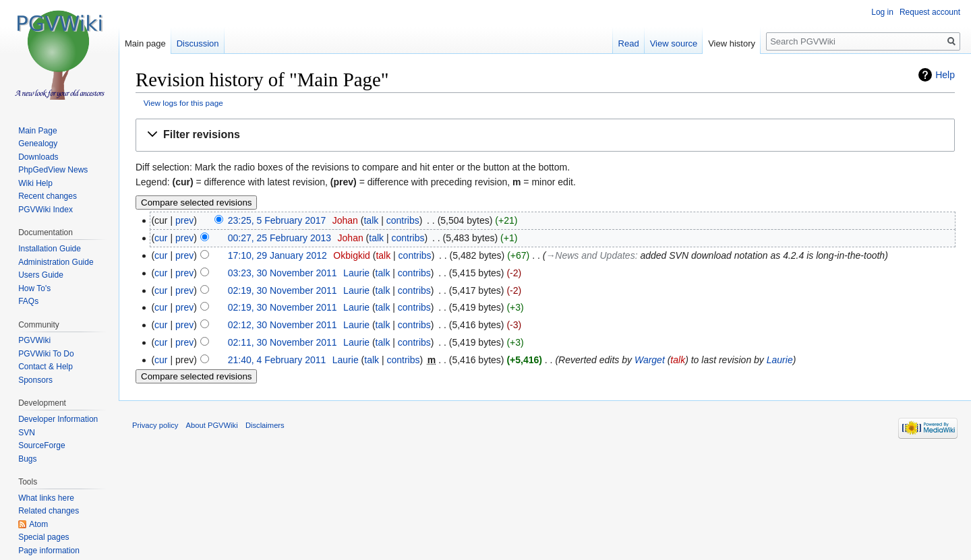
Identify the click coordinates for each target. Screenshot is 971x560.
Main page (145, 43)
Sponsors (35, 380)
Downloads (38, 157)
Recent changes (48, 196)
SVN (27, 433)
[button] (545, 135)
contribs (403, 220)
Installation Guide (50, 249)
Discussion (198, 43)
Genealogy (38, 144)
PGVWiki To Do (46, 354)
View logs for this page (183, 103)
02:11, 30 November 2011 (283, 342)
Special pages (43, 537)
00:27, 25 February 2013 (279, 238)
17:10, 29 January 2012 (277, 255)
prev (184, 220)
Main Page (37, 131)
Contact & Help (46, 367)
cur (161, 238)
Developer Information (58, 419)
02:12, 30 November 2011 (283, 325)
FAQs (28, 301)
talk (371, 220)
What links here (46, 498)
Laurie (780, 360)
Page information (49, 551)
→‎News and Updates (590, 255)
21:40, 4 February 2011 (277, 360)
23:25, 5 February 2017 (277, 220)
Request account (930, 12)
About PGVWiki (212, 425)
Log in (882, 12)
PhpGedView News (53, 170)
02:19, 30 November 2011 (283, 290)
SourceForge (41, 445)
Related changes (49, 511)
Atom (38, 524)
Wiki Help (35, 183)
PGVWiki (34, 340)
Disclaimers (265, 425)
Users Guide (41, 275)
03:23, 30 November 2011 (283, 273)
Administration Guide (56, 262)
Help (945, 75)
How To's (34, 288)
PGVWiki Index (46, 210)
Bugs (27, 459)
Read (629, 43)
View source (674, 43)
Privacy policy (155, 425)
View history (732, 43)
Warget (650, 360)
